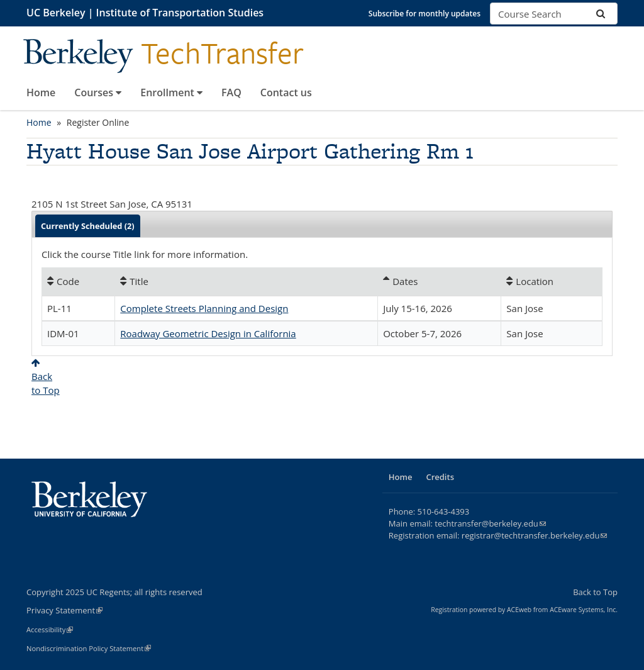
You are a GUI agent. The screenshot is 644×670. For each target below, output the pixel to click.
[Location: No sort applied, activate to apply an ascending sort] (552, 281)
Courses (98, 92)
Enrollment (171, 92)
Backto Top (46, 377)
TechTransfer (222, 53)
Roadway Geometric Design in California (208, 333)
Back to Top (595, 592)
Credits (440, 477)
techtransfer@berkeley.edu (490, 523)
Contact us (286, 92)
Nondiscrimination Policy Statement (89, 648)
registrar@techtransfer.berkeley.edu (535, 535)
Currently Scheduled (88, 226)
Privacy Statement (64, 610)
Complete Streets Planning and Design (204, 308)
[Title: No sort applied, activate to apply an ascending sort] (246, 281)
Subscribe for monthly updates (425, 14)
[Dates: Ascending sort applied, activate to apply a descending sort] (439, 281)
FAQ (231, 92)
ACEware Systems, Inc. (584, 610)
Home (41, 92)
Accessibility (50, 629)
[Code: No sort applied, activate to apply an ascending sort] (78, 281)
